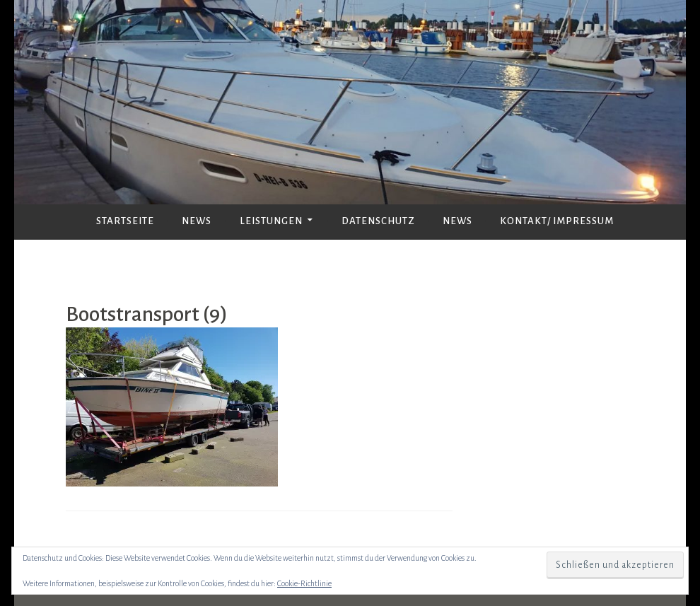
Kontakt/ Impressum (557, 221)
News (197, 221)
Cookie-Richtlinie (304, 583)
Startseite (125, 221)
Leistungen (271, 221)
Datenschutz (378, 221)
